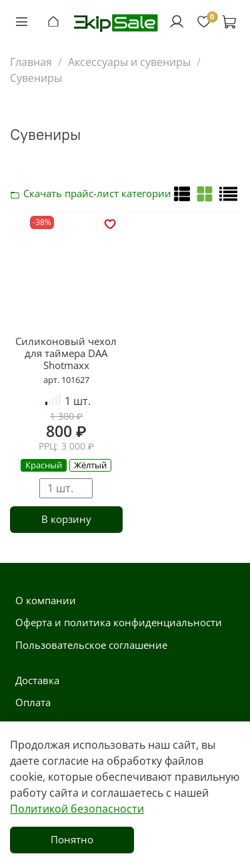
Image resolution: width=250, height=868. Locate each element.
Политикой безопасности (77, 809)
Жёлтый (90, 465)
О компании (46, 600)
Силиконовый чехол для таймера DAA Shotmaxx (66, 353)
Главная (31, 62)
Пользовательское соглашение (91, 645)
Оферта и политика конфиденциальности (119, 622)
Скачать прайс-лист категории (19, 193)
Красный (44, 465)
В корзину (66, 519)
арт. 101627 (66, 380)
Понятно (72, 839)
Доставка (37, 680)
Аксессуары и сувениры (129, 62)
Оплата (33, 702)
